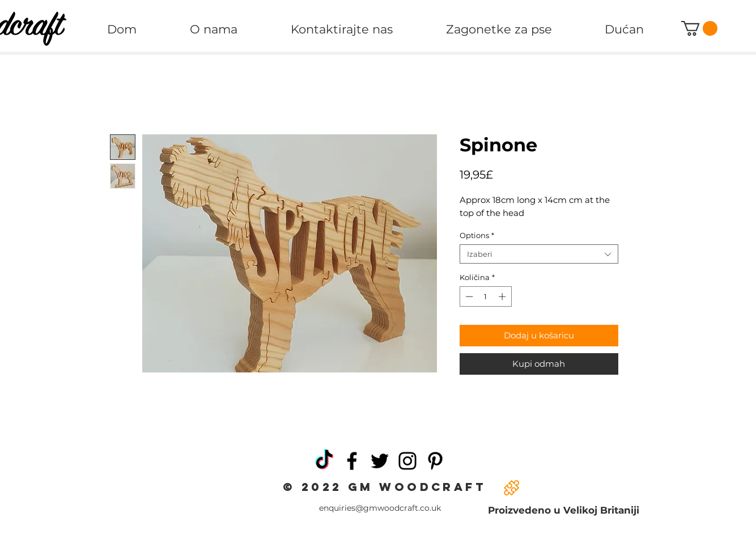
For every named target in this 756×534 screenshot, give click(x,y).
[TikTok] (324, 461)
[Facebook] (352, 461)
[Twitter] (380, 461)
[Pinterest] (435, 461)
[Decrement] (468, 296)
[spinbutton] (485, 296)
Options (477, 235)
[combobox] (539, 254)
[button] (699, 28)
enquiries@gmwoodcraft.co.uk (380, 508)
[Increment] (503, 296)
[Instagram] (407, 461)
